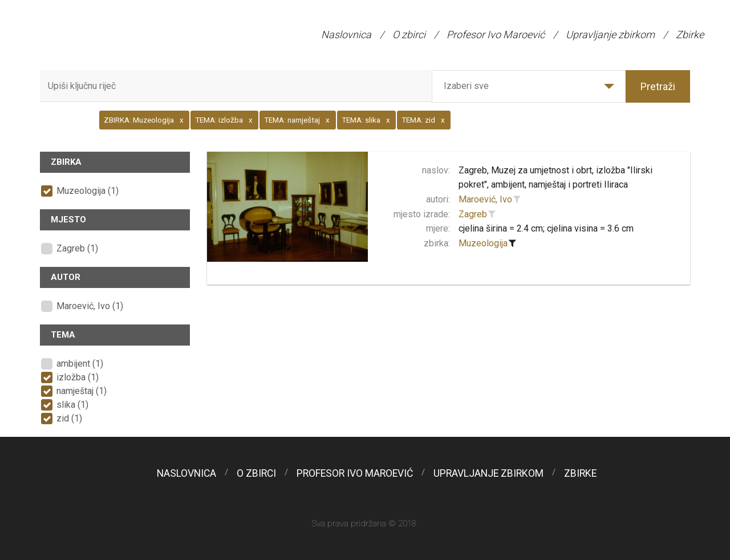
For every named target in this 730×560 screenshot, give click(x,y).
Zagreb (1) (77, 248)
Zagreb (473, 214)
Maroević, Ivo (485, 199)
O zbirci (409, 35)
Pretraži (658, 86)
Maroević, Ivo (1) (90, 306)
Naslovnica (346, 35)
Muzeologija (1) (88, 191)
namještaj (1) (82, 391)
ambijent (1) (80, 364)
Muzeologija (483, 243)
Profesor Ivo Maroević (496, 35)
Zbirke (690, 35)
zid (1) (69, 418)
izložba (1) (78, 377)
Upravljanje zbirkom (610, 35)
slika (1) (72, 405)
